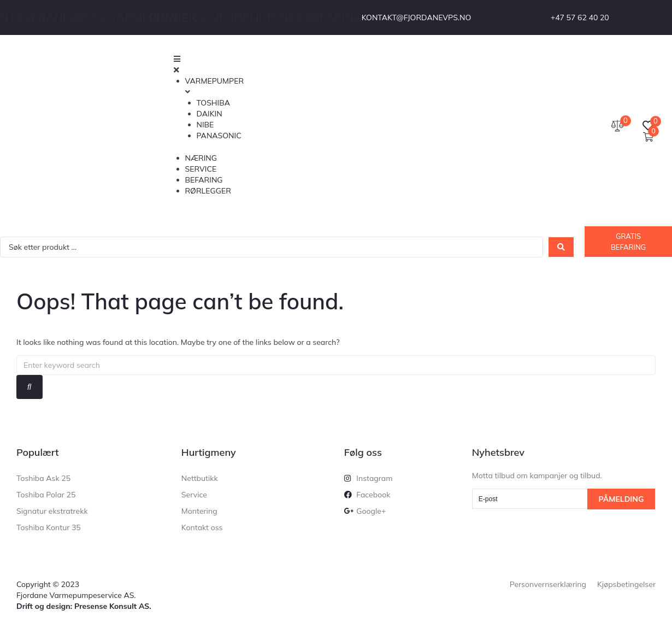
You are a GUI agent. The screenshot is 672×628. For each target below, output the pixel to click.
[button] (349, 64)
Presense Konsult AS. (113, 606)
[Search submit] (561, 247)
